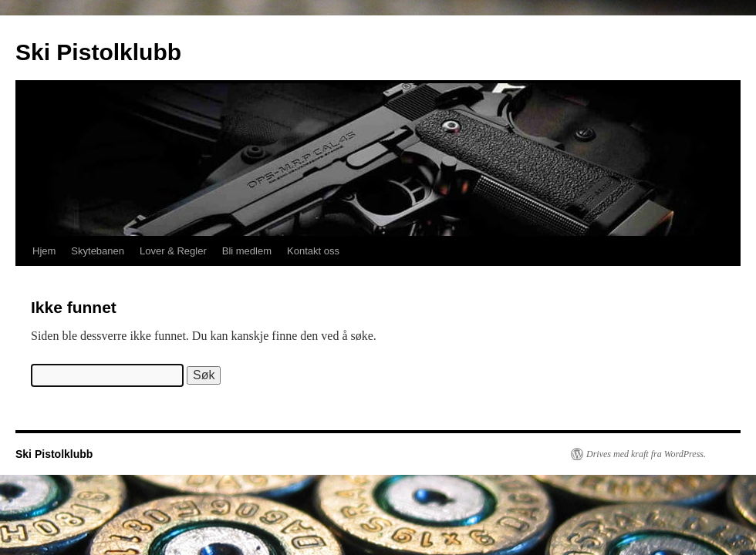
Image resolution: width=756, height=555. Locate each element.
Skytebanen (98, 251)
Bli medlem (247, 251)
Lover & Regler (173, 251)
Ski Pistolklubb (98, 52)
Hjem (44, 251)
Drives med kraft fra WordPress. (646, 454)
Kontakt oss (313, 251)
